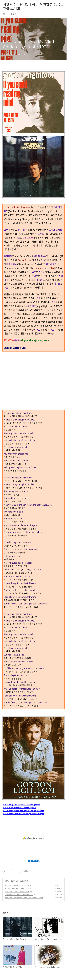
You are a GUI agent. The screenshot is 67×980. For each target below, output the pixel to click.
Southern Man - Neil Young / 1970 (18, 886)
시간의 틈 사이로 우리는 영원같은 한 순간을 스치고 (32, 5)
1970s (7, 881)
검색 (57, 5)
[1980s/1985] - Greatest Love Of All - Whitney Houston (23, 811)
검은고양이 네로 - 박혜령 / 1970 (17, 892)
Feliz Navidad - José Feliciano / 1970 (19, 895)
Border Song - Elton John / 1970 (17, 889)
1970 (13, 881)
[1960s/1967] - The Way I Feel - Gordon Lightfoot (21, 804)
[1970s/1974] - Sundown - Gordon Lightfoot (19, 808)
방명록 (13, 14)
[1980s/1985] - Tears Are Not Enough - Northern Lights (23, 814)
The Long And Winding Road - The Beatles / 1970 (24, 898)
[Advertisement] (33, 838)
